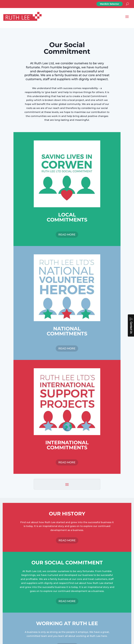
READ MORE (67, 235)
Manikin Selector (110, 4)
